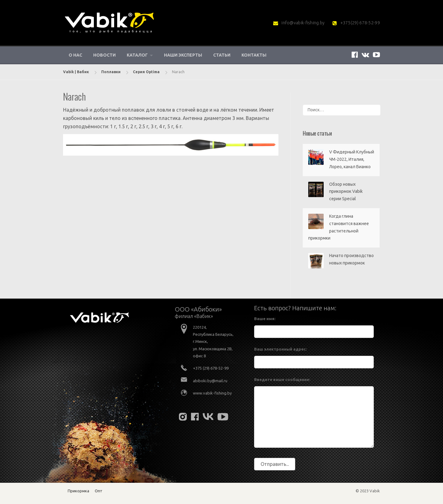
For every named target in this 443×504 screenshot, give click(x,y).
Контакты (254, 55)
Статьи (222, 55)
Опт (99, 491)
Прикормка (78, 491)
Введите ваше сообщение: (282, 379)
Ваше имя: (265, 319)
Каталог (137, 55)
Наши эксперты (183, 55)
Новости (104, 55)
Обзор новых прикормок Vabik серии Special (346, 192)
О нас (75, 55)
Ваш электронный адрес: (280, 349)
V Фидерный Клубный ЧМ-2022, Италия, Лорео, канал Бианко (352, 159)
